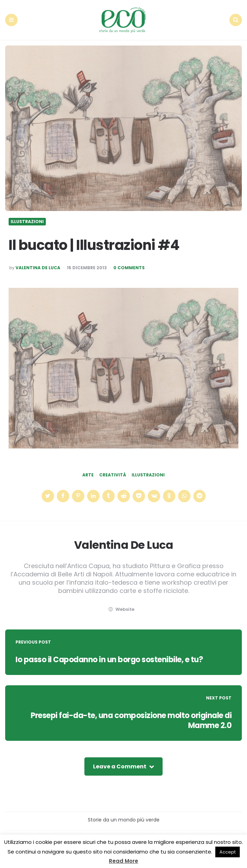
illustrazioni (148, 475)
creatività (113, 475)
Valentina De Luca (38, 268)
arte (88, 475)
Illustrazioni (27, 222)
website (121, 609)
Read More (123, 861)
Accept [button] (228, 852)
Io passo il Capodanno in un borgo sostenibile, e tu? (109, 660)
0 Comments (129, 268)
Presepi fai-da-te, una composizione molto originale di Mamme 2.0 (131, 720)
